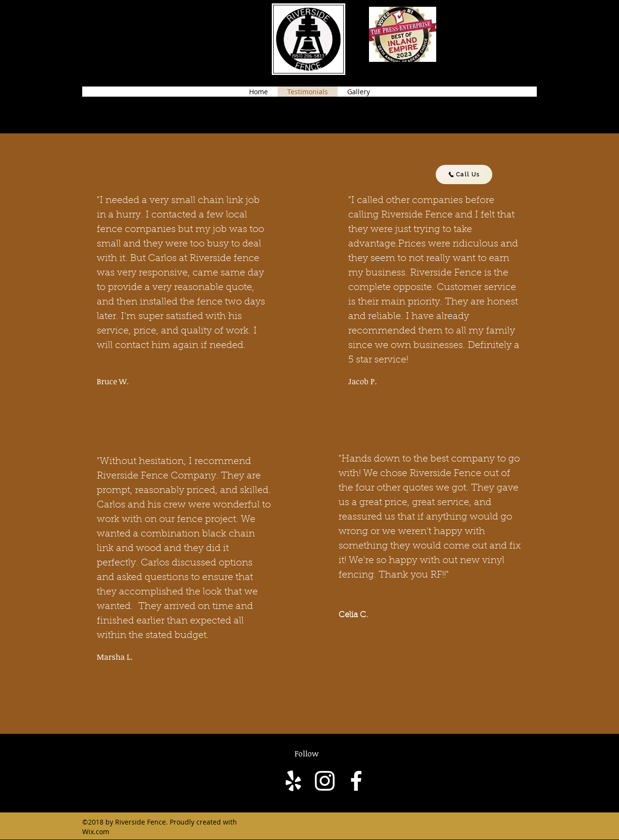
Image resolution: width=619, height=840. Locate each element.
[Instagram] (325, 781)
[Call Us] (464, 174)
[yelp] (293, 781)
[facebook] (356, 781)
